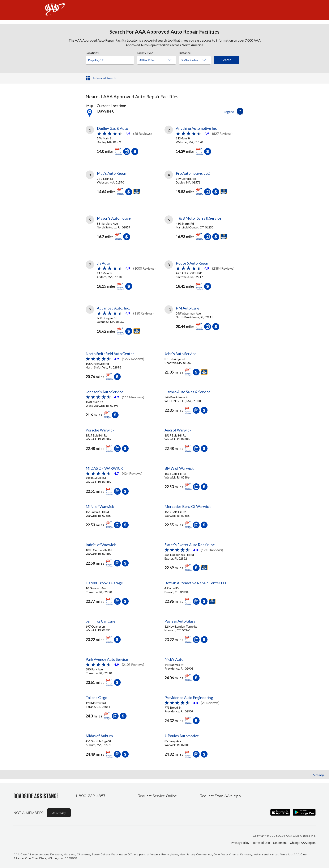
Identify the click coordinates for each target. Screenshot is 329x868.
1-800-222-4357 (90, 796)
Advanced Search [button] (104, 78)
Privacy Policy (240, 843)
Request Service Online (157, 796)
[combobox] (111, 59)
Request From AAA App (220, 796)
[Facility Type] (160, 60)
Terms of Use (261, 843)
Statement (280, 843)
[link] (125, 140)
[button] (240, 111)
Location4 (92, 52)
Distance (185, 52)
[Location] (110, 60)
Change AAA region (303, 843)
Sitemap (319, 775)
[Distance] (196, 60)
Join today (59, 813)
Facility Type (145, 52)
